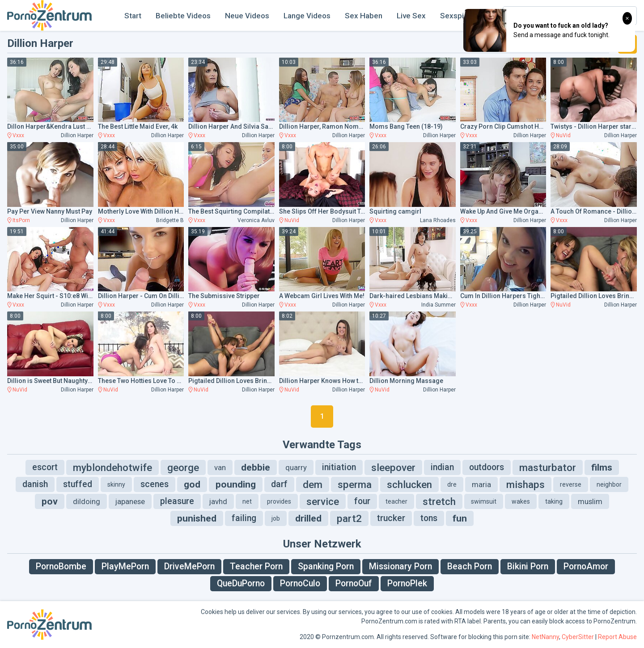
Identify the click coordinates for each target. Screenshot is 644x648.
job (276, 518)
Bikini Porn (528, 566)
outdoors (487, 467)
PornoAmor (586, 566)
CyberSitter (578, 637)
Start (133, 16)
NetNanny (545, 637)
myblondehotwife (112, 467)
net (247, 501)
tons (429, 518)
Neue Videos (247, 16)
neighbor (609, 484)
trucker (391, 518)
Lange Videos (307, 16)
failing (244, 518)
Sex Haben (364, 16)
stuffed (78, 484)
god (192, 484)
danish (35, 484)
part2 (349, 518)
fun (460, 518)
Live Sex (411, 16)
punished (197, 518)
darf (279, 484)
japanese (130, 501)
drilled (308, 518)
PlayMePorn (125, 566)
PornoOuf (354, 583)
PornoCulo (300, 583)
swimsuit (484, 501)
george (183, 467)
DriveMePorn (189, 566)
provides (279, 501)
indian (442, 467)
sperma (355, 484)
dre (452, 484)
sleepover (393, 467)
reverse (571, 484)
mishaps (525, 484)
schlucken (409, 484)
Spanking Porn (326, 566)
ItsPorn (21, 220)
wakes (521, 501)
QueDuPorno (241, 583)
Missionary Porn (400, 566)
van (220, 467)
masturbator (548, 467)
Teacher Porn (256, 566)
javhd (218, 501)
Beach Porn (470, 566)
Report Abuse (617, 637)
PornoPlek (407, 583)
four (362, 501)
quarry (296, 467)
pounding (236, 484)
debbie (256, 467)
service (323, 501)
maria (481, 484)
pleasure (177, 501)
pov (50, 501)
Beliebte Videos (183, 16)
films (602, 467)
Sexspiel (455, 16)
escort (45, 467)
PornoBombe (61, 566)
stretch (439, 501)
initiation (339, 467)
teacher (396, 501)
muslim (590, 501)
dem (313, 484)
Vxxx (18, 135)
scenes (155, 484)
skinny (116, 484)
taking (554, 501)
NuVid (563, 135)
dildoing (87, 501)
